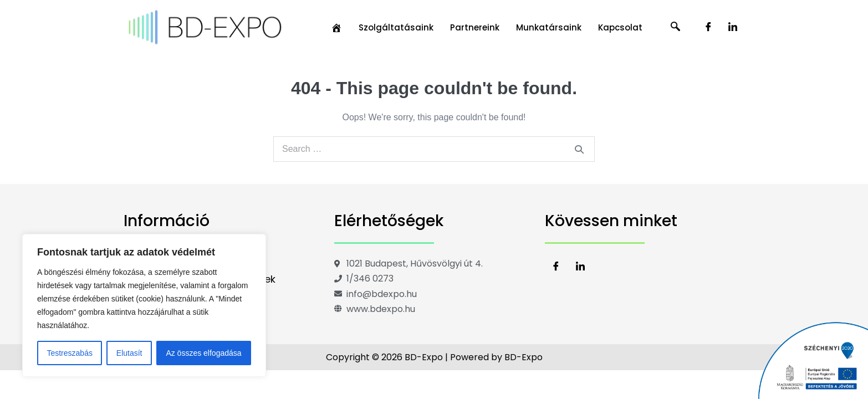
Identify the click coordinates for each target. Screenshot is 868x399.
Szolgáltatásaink (396, 27)
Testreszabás (69, 353)
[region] (144, 305)
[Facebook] (708, 28)
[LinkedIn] (733, 28)
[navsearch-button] (676, 28)
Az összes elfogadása (203, 353)
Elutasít (129, 353)
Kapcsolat (620, 27)
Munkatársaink (549, 27)
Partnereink (475, 27)
